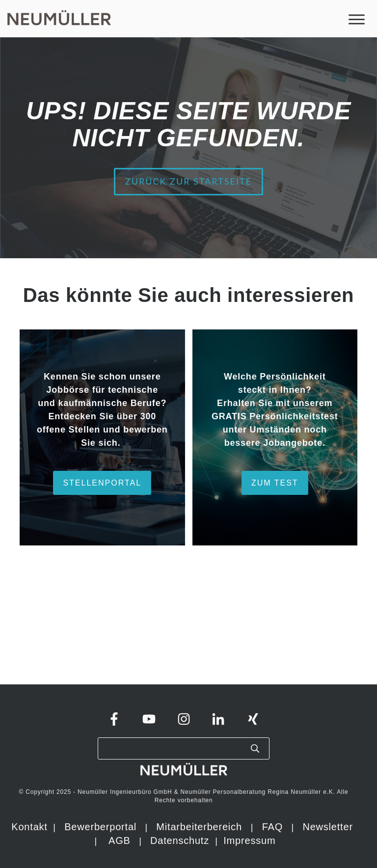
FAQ (272, 827)
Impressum (249, 841)
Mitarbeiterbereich (201, 827)
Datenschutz (181, 841)
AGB (120, 841)
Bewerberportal (100, 827)
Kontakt (29, 827)
